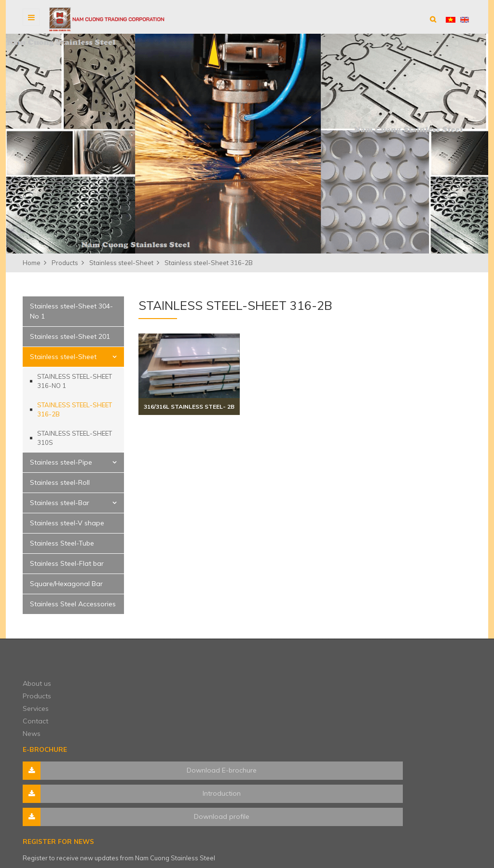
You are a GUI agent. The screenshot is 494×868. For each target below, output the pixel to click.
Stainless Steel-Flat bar (67, 563)
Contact (151, 702)
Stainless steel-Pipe (61, 462)
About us (153, 665)
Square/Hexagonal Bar (66, 584)
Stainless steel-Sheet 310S (75, 438)
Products (153, 677)
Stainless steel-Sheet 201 (70, 336)
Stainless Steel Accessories (73, 604)
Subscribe (452, 704)
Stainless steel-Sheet (63, 357)
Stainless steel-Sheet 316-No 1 (75, 381)
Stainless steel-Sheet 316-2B (75, 410)
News (147, 715)
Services (151, 690)
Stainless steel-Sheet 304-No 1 (71, 311)
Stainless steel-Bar (60, 503)
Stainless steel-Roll (60, 482)
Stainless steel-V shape (67, 523)
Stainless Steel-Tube (62, 543)
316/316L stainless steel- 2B (189, 407)
